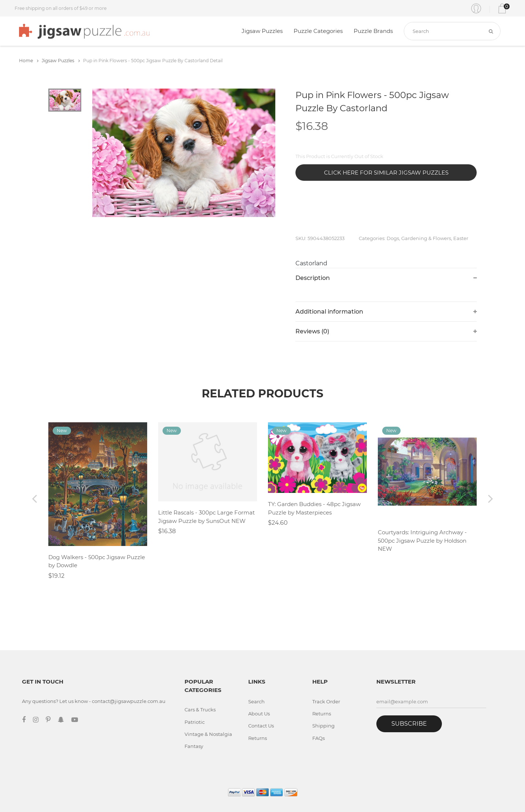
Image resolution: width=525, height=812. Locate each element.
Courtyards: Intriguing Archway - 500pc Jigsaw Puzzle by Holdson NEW (422, 540)
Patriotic (195, 722)
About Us (259, 714)
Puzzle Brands (373, 31)
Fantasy (194, 746)
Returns (258, 738)
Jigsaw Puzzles (262, 31)
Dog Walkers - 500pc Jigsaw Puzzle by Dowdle (97, 561)
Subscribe (409, 724)
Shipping (323, 726)
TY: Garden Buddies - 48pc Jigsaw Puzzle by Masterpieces (314, 508)
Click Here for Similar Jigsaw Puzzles (386, 173)
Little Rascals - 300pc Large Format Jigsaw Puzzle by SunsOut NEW (206, 517)
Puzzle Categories (318, 31)
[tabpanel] (184, 153)
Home (29, 61)
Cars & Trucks (200, 710)
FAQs (319, 738)
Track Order (326, 701)
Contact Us (261, 726)
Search (256, 701)
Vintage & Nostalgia (208, 734)
